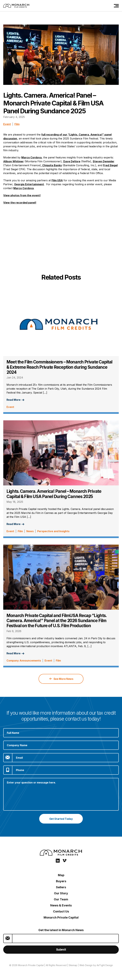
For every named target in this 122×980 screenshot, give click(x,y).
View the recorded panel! (20, 203)
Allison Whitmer (14, 161)
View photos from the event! (22, 195)
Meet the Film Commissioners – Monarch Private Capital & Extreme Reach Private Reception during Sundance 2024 (59, 367)
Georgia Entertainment (29, 184)
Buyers (61, 881)
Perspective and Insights (53, 531)
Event (7, 124)
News (30, 531)
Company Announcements (24, 661)
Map (61, 875)
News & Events (61, 905)
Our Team (61, 899)
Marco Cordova (31, 157)
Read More (15, 400)
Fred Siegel (110, 165)
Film (17, 124)
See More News (61, 679)
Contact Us (61, 911)
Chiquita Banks (52, 165)
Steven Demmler (104, 161)
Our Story (61, 893)
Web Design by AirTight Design (96, 965)
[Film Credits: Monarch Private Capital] (16, 6)
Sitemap (73, 965)
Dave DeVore (72, 161)
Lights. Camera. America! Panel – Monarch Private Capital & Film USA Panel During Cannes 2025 (54, 494)
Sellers (61, 887)
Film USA (57, 180)
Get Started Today (61, 819)
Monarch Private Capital (61, 917)
